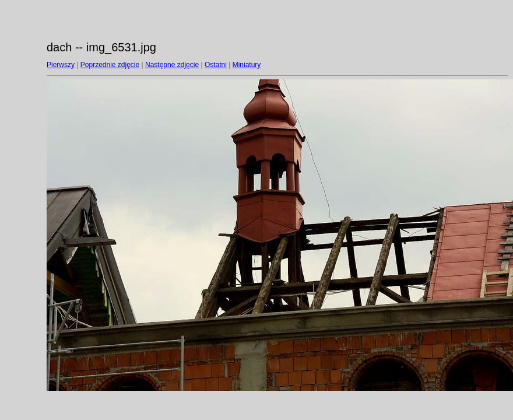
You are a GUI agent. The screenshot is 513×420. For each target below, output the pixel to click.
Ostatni (216, 65)
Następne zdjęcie (172, 65)
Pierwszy (61, 65)
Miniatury (247, 65)
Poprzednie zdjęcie (110, 65)
